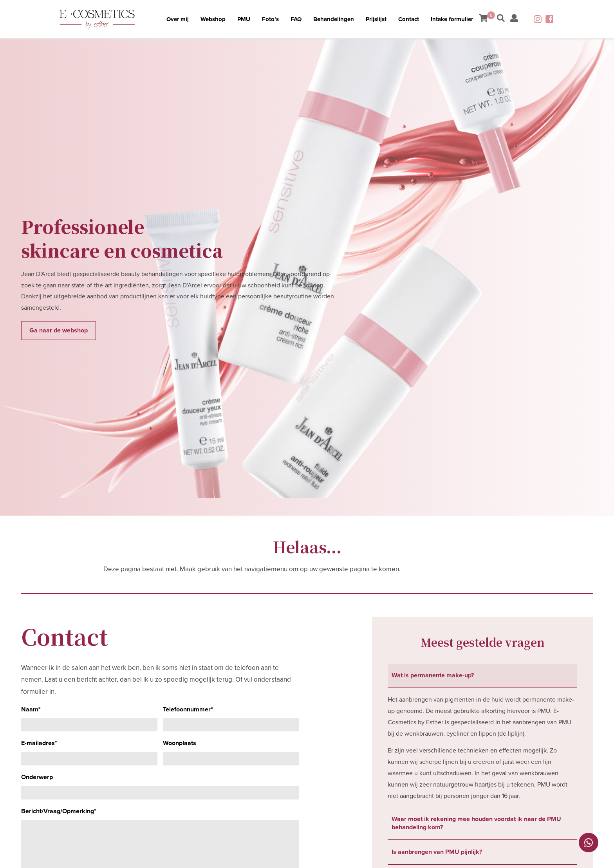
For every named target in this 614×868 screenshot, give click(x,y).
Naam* (31, 709)
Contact (409, 19)
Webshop (213, 19)
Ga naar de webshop (59, 330)
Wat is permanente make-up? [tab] (433, 675)
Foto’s (270, 19)
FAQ (296, 19)
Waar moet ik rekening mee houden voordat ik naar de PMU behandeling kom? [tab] (476, 823)
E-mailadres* (39, 743)
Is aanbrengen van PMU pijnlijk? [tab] (437, 852)
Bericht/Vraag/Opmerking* (59, 811)
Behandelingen (334, 19)
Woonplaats (180, 743)
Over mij (178, 19)
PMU (244, 19)
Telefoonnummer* (188, 709)
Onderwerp (37, 777)
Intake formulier (452, 19)
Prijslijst (376, 19)
